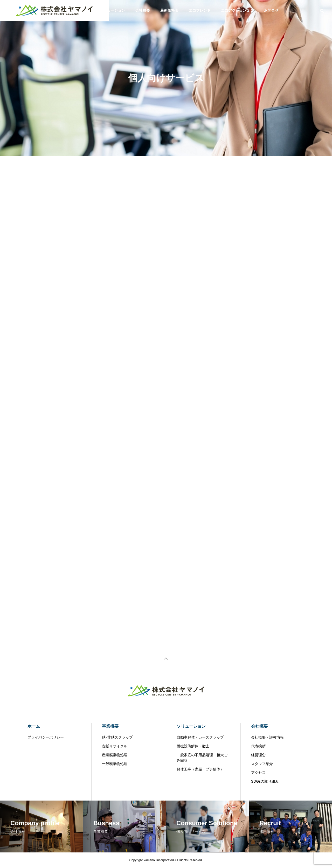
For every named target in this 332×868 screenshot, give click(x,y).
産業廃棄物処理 (115, 755)
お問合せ (271, 10)
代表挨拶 (258, 746)
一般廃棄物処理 (115, 764)
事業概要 (110, 726)
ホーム (34, 726)
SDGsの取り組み (265, 781)
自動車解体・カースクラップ (200, 737)
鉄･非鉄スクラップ (117, 737)
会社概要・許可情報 (267, 737)
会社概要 (143, 10)
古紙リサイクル (115, 746)
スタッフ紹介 (262, 764)
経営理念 (258, 755)
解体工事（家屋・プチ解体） (200, 769)
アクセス (258, 773)
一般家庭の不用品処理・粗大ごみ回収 (202, 758)
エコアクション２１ (237, 10)
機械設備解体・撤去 (193, 746)
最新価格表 (169, 10)
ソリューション (112, 10)
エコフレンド (200, 10)
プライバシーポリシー (46, 737)
